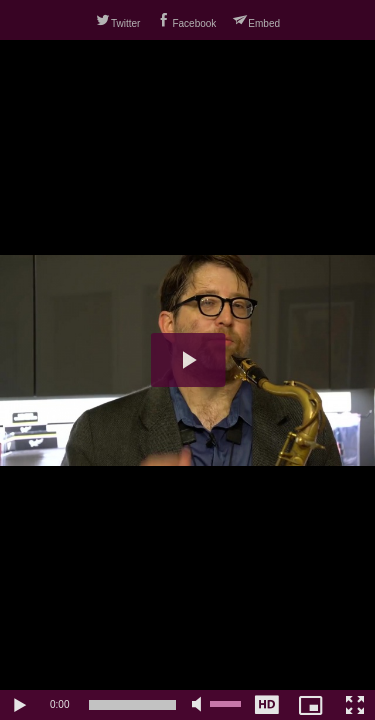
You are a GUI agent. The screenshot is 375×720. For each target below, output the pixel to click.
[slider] (132, 705)
